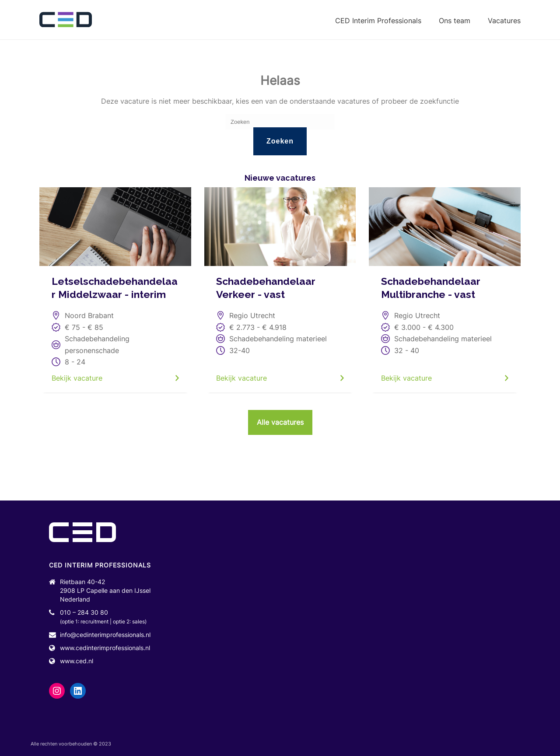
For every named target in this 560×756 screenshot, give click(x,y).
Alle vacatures (280, 422)
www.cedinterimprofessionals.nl (105, 648)
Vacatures (504, 21)
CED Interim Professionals (378, 21)
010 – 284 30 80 (84, 612)
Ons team (455, 21)
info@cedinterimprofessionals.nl (105, 635)
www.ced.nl (77, 661)
